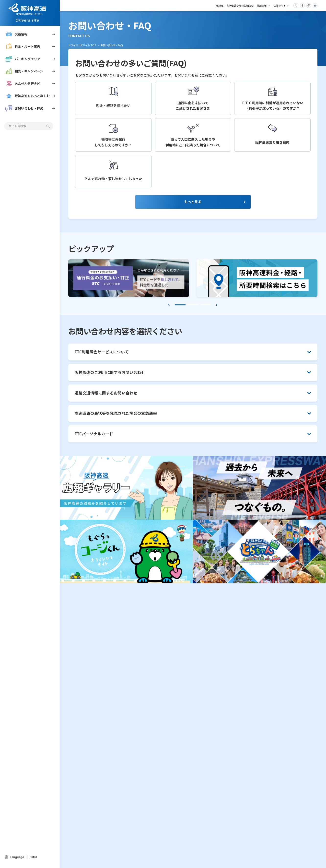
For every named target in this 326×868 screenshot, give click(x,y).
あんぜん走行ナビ (23, 84)
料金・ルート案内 (23, 46)
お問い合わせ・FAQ (24, 108)
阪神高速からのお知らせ (240, 6)
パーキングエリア (23, 59)
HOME (220, 6)
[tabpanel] (129, 280)
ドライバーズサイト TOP (82, 45)
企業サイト (280, 6)
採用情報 (262, 6)
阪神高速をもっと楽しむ (28, 96)
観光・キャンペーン (24, 71)
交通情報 (16, 34)
